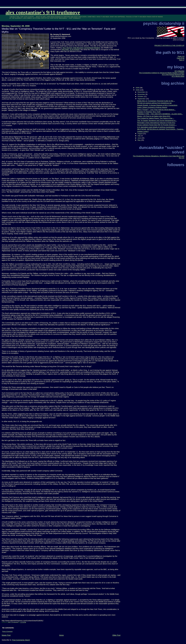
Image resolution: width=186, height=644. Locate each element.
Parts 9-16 (181, 58)
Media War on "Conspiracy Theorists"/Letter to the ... (156, 101)
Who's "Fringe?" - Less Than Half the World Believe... (156, 110)
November (142, 94)
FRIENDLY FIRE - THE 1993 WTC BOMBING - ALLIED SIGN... (160, 114)
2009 (138, 88)
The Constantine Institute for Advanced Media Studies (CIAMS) (162, 73)
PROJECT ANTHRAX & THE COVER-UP (169, 45)
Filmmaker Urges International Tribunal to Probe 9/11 (156, 123)
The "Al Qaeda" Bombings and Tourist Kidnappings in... (157, 121)
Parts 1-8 (181, 56)
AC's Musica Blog (178, 76)
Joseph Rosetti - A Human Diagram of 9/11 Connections (157, 105)
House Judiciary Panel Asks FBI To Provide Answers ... (157, 125)
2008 (138, 90)
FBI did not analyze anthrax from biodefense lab (154, 103)
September (142, 99)
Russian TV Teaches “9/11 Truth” (149, 112)
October (141, 96)
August (140, 134)
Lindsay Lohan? (143, 131)
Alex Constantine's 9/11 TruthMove (43, 12)
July (139, 136)
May (139, 140)
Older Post (116, 635)
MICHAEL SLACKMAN (70, 50)
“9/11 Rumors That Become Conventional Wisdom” (81, 48)
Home (61, 635)
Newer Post (6, 635)
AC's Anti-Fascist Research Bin (173, 75)
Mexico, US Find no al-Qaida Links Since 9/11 (154, 116)
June (140, 138)
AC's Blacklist (179, 71)
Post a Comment (7, 631)
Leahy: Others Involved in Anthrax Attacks (152, 107)
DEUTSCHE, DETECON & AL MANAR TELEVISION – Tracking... (161, 129)
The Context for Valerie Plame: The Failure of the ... (156, 118)
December (142, 92)
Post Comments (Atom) (21, 640)
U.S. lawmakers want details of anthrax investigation (156, 127)
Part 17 (182, 60)
